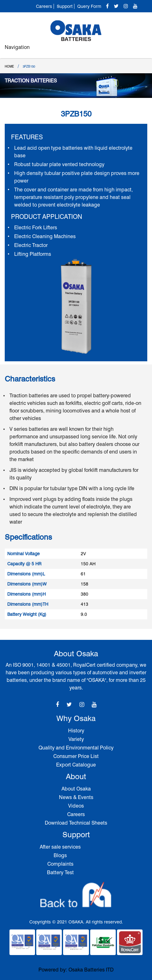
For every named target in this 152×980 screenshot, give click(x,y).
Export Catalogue (76, 765)
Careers (44, 6)
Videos (76, 806)
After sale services (60, 847)
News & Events (76, 797)
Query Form (89, 6)
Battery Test (60, 872)
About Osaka (76, 789)
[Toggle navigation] (140, 50)
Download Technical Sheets (76, 823)
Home (9, 66)
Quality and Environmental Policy (76, 748)
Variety (76, 739)
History (76, 731)
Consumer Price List (76, 756)
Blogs (60, 855)
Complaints (60, 864)
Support (65, 6)
